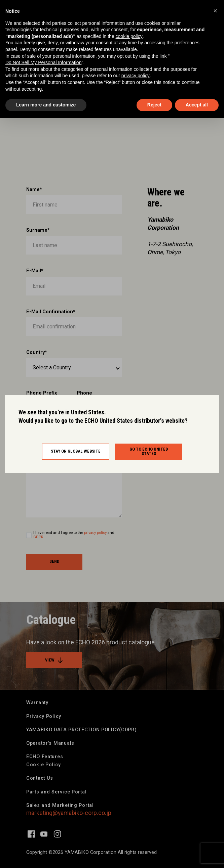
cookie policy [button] (129, 36)
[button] (215, 11)
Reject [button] (154, 105)
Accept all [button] (197, 105)
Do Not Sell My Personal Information (43, 62)
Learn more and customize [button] (46, 105)
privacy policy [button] (136, 76)
